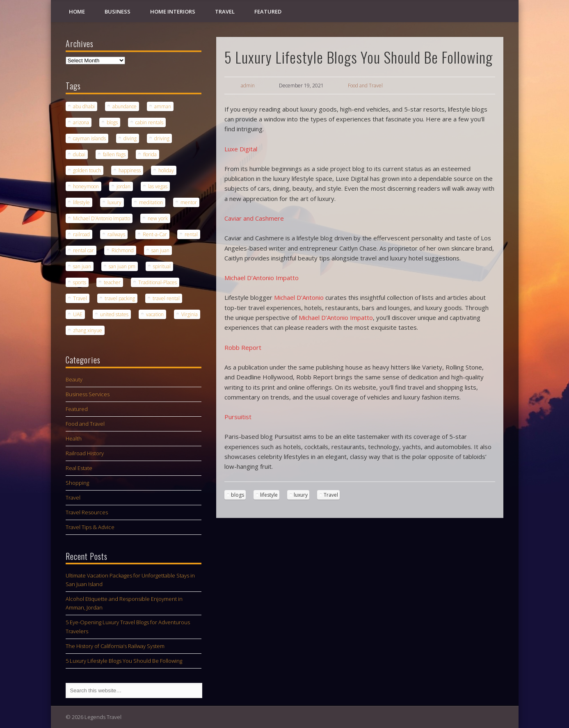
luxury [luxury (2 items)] (114, 202)
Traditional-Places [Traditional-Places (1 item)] (158, 282)
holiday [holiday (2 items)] (166, 170)
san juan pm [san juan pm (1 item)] (122, 266)
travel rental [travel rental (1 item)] (166, 298)
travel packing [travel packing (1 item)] (120, 298)
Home (77, 11)
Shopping (77, 483)
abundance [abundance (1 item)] (125, 106)
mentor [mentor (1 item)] (189, 202)
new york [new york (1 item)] (158, 218)
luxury (301, 495)
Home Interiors (173, 11)
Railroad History (85, 453)
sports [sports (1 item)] (80, 282)
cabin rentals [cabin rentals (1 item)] (149, 122)
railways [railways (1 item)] (116, 234)
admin (248, 86)
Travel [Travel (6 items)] (80, 298)
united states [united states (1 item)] (114, 314)
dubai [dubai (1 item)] (79, 154)
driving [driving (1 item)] (162, 138)
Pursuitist (238, 417)
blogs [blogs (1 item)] (112, 122)
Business (118, 11)
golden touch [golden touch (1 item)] (87, 170)
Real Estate (79, 468)
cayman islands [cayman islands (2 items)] (89, 138)
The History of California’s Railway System (115, 646)
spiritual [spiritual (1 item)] (162, 266)
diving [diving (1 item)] (130, 138)
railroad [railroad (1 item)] (81, 234)
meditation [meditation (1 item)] (151, 202)
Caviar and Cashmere (254, 218)
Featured (268, 11)
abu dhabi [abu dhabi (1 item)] (84, 106)
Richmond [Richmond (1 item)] (123, 250)
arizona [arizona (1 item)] (81, 122)
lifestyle (269, 495)
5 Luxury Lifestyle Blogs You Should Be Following (124, 661)
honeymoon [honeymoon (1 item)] (86, 186)
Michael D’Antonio (299, 297)
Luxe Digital (241, 149)
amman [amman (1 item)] (163, 106)
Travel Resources (87, 512)
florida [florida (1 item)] (150, 154)
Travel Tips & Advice (90, 527)
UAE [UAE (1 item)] (78, 314)
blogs (238, 495)
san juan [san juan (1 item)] (160, 250)
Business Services (88, 394)
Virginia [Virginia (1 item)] (190, 314)
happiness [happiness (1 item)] (130, 170)
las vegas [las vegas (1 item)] (158, 186)
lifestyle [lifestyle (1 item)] (81, 202)
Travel (225, 11)
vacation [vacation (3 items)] (155, 314)
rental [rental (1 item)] (191, 234)
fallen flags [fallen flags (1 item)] (114, 154)
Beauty (74, 379)
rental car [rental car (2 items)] (83, 250)
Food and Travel (365, 86)
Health (74, 438)
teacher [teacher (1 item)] (112, 282)
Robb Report (243, 347)
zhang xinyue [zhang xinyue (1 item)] (88, 330)
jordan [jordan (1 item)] (123, 186)
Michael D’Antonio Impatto (262, 278)
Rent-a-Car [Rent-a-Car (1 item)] (155, 234)
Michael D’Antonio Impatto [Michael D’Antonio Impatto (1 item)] (102, 218)
